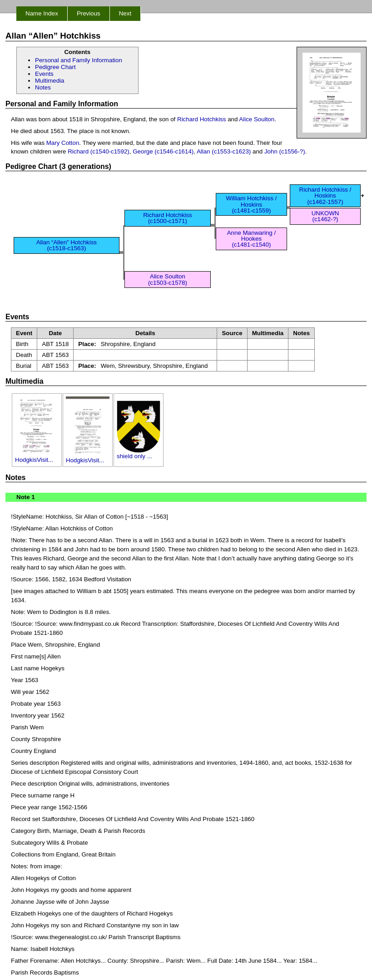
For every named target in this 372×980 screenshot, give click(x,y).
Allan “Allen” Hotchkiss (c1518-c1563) (67, 245)
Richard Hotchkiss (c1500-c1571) (167, 218)
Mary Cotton (63, 143)
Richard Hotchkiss (201, 119)
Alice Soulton (257, 119)
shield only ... (139, 453)
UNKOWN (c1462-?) (325, 216)
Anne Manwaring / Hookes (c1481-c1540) (251, 239)
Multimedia (50, 81)
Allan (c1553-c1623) (224, 151)
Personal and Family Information (79, 60)
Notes (43, 87)
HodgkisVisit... (37, 457)
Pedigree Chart (55, 67)
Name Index (42, 13)
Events (44, 74)
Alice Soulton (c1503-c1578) (168, 279)
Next (125, 13)
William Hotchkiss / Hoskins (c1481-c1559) (251, 204)
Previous (89, 13)
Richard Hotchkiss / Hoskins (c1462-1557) (325, 196)
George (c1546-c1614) (163, 151)
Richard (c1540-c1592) (99, 151)
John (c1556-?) (285, 151)
